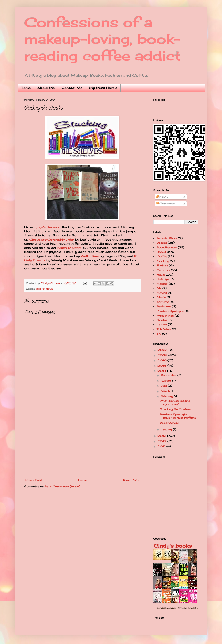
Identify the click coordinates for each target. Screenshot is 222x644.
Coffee (162, 256)
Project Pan (165, 316)
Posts (162, 197)
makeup (162, 284)
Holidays (163, 279)
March (166, 391)
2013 (162, 436)
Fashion (162, 265)
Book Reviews (167, 247)
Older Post (131, 480)
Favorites (163, 270)
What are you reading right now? (175, 402)
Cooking (163, 261)
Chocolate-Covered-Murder (52, 239)
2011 (162, 446)
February (167, 396)
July (164, 386)
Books (40, 289)
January (167, 429)
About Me (46, 88)
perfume (163, 302)
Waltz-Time (90, 256)
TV (159, 334)
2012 (162, 441)
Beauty (162, 243)
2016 (162, 360)
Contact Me (72, 88)
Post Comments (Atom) (62, 486)
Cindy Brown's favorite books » (177, 608)
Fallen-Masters (69, 248)
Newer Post (34, 480)
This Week (164, 329)
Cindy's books (173, 546)
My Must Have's (103, 88)
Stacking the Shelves (175, 409)
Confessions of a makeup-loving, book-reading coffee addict (103, 39)
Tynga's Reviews (47, 227)
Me (159, 288)
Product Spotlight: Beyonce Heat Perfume (178, 416)
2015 (162, 366)
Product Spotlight (170, 311)
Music (161, 297)
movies (162, 293)
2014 (162, 371)
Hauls (50, 289)
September (169, 375)
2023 (163, 355)
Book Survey (169, 423)
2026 (163, 350)
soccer (162, 324)
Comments (166, 203)
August (166, 381)
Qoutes (162, 320)
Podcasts (164, 306)
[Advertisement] (82, 445)
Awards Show (167, 238)
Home (26, 88)
